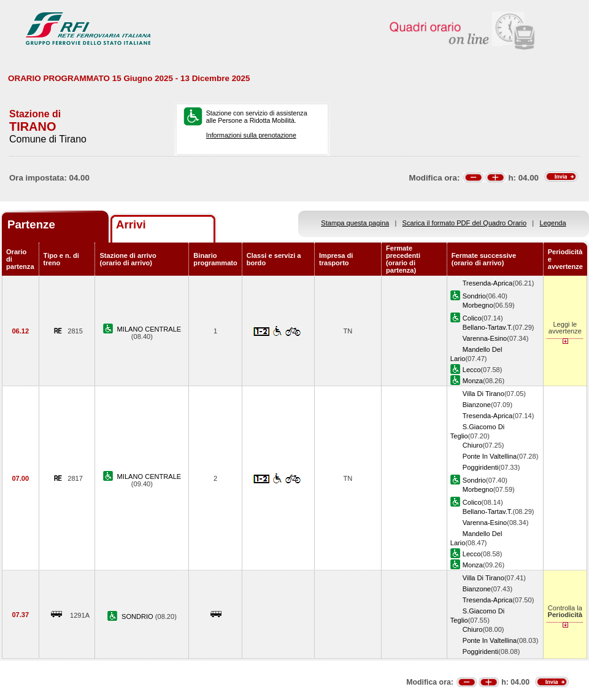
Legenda (553, 223)
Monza (473, 381)
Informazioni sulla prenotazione (251, 135)
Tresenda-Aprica (487, 283)
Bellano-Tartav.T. (488, 327)
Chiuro (473, 445)
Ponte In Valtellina (490, 456)
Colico (472, 318)
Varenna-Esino (485, 338)
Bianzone (477, 405)
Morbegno (478, 305)
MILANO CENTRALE (149, 329)
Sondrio (474, 296)
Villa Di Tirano (483, 394)
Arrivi (131, 224)
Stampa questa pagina (355, 223)
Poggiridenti (481, 467)
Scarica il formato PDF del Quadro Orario (465, 223)
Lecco (472, 370)
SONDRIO (138, 616)
